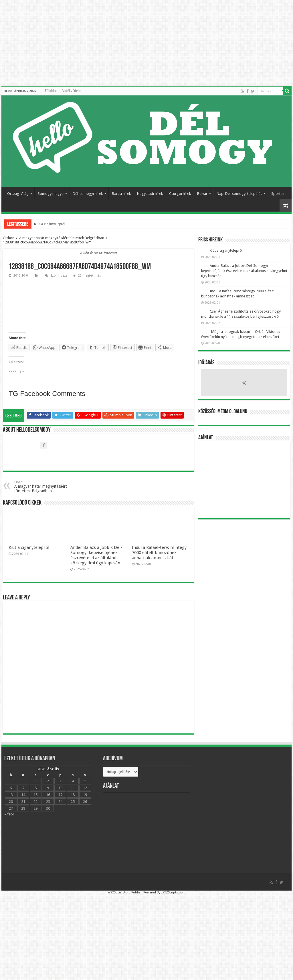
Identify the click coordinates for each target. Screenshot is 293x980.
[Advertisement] (244, 480)
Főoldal (51, 91)
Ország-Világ (18, 194)
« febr (9, 814)
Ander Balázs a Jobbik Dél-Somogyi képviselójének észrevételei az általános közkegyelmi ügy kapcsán (96, 555)
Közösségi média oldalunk (223, 412)
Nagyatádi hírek (150, 194)
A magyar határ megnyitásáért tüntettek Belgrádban (62, 238)
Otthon (9, 238)
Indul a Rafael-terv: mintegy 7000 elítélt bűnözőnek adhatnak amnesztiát (159, 553)
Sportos (278, 194)
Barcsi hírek (121, 194)
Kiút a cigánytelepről (50, 224)
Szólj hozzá (59, 276)
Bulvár (202, 194)
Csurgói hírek (180, 194)
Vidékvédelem (73, 91)
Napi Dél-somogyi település (239, 194)
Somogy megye (51, 194)
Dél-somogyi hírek (88, 194)
